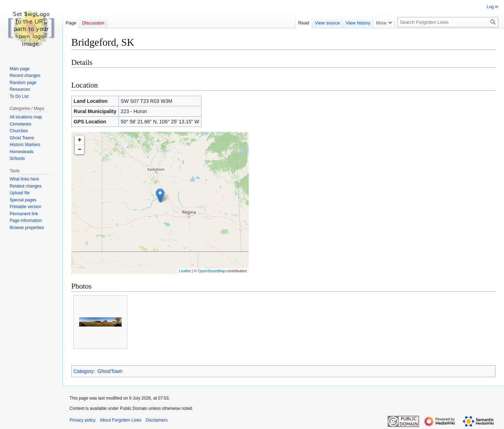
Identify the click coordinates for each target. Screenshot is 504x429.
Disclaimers (157, 420)
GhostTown (110, 371)
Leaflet (185, 271)
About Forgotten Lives (120, 420)
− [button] (80, 150)
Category (84, 371)
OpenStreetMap (212, 271)
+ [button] (80, 140)
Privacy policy (82, 420)
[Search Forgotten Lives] (448, 22)
